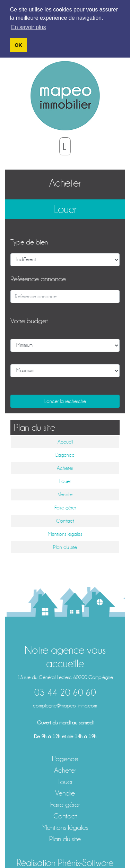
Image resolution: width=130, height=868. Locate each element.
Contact (65, 521)
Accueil (65, 441)
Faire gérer (65, 507)
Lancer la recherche (65, 401)
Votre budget (29, 320)
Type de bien (29, 242)
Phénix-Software (86, 862)
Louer (65, 209)
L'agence (65, 455)
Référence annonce (38, 278)
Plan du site (65, 547)
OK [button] (18, 45)
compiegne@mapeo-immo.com (65, 705)
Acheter (65, 182)
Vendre (65, 494)
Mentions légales (65, 534)
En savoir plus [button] (29, 27)
